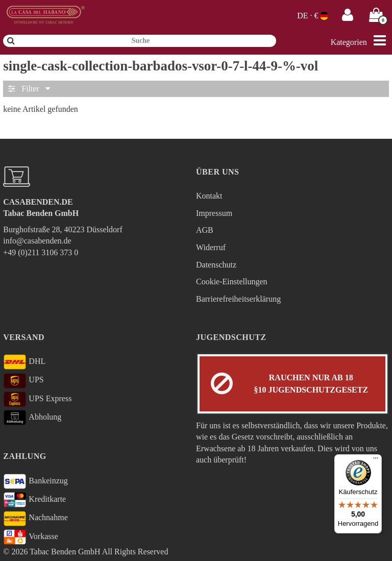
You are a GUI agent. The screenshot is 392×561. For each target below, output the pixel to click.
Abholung (32, 418)
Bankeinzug (35, 481)
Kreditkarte (34, 500)
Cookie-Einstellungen (232, 282)
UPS (23, 381)
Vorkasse (31, 537)
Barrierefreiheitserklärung (238, 299)
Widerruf (211, 247)
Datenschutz (216, 265)
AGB (205, 230)
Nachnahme (35, 519)
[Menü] (376, 460)
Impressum (214, 213)
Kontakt (209, 196)
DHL (24, 362)
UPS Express (37, 399)
